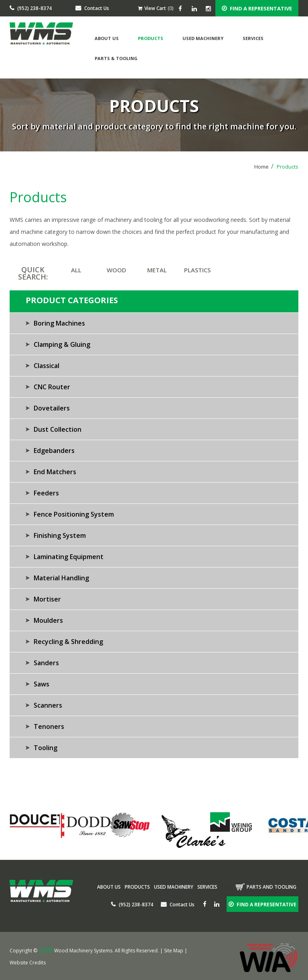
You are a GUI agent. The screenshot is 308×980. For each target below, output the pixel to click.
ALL (76, 270)
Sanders (46, 663)
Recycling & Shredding (68, 642)
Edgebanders (54, 451)
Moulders (48, 620)
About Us (107, 38)
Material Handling (61, 578)
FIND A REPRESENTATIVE (257, 8)
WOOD (117, 270)
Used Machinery (203, 38)
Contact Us (92, 8)
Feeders (46, 493)
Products (151, 38)
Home (264, 167)
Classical (47, 366)
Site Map (174, 951)
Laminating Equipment (69, 557)
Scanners (48, 705)
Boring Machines (59, 323)
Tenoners (49, 726)
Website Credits (28, 963)
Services (253, 38)
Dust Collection (58, 429)
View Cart (152, 8)
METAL (157, 270)
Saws (42, 684)
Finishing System (60, 535)
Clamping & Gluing (62, 344)
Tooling (46, 748)
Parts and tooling (272, 887)
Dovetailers (52, 408)
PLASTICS (197, 270)
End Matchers (55, 472)
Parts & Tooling (116, 58)
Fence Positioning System (74, 514)
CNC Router (52, 387)
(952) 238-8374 (31, 8)
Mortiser (47, 599)
